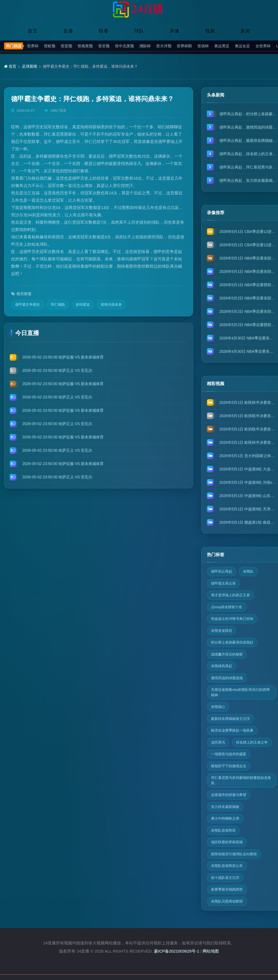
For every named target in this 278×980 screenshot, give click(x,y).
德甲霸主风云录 (223, 583)
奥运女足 (242, 46)
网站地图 (211, 951)
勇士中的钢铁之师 (225, 818)
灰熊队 (248, 571)
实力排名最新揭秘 (225, 807)
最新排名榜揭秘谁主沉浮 (230, 719)
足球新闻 (30, 66)
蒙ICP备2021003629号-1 (177, 951)
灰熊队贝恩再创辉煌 (227, 901)
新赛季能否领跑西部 (227, 889)
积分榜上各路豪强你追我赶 (232, 642)
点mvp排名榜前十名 (227, 607)
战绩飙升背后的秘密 (227, 654)
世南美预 (85, 46)
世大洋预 (164, 46)
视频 (210, 31)
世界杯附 (184, 46)
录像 (174, 31)
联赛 (104, 31)
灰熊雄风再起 (222, 666)
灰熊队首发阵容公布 (227, 866)
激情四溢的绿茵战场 (227, 678)
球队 (139, 31)
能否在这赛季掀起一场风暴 (232, 730)
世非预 (104, 46)
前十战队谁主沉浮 (225, 878)
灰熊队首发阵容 (223, 830)
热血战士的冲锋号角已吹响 (232, 619)
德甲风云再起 (222, 571)
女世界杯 (263, 46)
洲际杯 (145, 46)
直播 (68, 31)
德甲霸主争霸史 (28, 305)
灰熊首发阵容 (222, 631)
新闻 (245, 31)
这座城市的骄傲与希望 (229, 795)
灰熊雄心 (218, 707)
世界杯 (33, 46)
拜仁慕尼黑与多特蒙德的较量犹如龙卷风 (241, 780)
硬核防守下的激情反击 (229, 766)
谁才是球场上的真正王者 (230, 595)
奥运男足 (222, 46)
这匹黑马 (218, 742)
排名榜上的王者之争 (252, 742)
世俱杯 (203, 46)
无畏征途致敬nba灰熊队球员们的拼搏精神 (240, 692)
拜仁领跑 (58, 305)
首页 (33, 31)
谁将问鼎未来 (111, 305)
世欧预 (50, 46)
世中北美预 (124, 46)
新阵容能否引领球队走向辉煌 (234, 854)
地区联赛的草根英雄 (227, 842)
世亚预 (66, 46)
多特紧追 (83, 305)
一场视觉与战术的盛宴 (229, 754)
